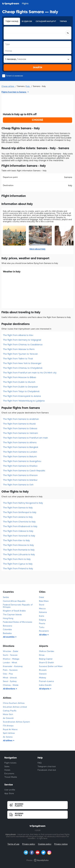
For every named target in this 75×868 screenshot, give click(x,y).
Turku (42, 627)
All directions (9, 689)
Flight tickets (10, 763)
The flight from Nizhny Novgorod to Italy (23, 503)
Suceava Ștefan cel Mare (51, 666)
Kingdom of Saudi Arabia (14, 611)
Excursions (9, 774)
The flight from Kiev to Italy (16, 540)
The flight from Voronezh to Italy (19, 536)
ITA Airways (8, 726)
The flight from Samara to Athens (20, 442)
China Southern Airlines (14, 703)
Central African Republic (14, 601)
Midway (43, 678)
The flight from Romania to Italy (19, 550)
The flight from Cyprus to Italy (18, 564)
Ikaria (42, 616)
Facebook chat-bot (47, 770)
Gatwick (43, 674)
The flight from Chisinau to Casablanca (23, 345)
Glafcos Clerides (47, 651)
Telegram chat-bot (47, 766)
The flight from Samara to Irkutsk (19, 424)
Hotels (7, 770)
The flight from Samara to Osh (18, 485)
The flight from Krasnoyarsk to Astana (22, 396)
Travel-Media (11, 777)
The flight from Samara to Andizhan (21, 419)
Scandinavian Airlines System (16, 722)
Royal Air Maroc (10, 729)
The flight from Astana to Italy (18, 517)
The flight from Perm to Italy (17, 559)
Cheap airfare (8, 86)
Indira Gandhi (45, 685)
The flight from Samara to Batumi (20, 457)
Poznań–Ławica (46, 681)
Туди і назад (12, 21)
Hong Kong (8, 618)
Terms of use (13, 844)
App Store (9, 793)
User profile (10, 790)
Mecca (42, 609)
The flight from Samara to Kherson (20, 475)
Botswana (7, 626)
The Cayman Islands (12, 615)
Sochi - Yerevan (10, 655)
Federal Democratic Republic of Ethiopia (18, 606)
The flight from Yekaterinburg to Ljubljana (24, 401)
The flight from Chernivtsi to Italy (19, 522)
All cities (43, 635)
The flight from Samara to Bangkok (21, 447)
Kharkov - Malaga (11, 659)
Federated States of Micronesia (17, 622)
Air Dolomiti (8, 718)
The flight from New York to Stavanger (22, 363)
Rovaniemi (44, 631)
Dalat (42, 597)
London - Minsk (10, 663)
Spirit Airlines (9, 733)
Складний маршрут (46, 21)
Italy (28, 86)
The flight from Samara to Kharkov (20, 466)
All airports (44, 689)
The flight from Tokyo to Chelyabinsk (21, 391)
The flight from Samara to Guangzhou (22, 461)
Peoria (42, 623)
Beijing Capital (46, 659)
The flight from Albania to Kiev (18, 335)
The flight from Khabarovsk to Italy (20, 526)
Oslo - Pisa (8, 674)
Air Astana (8, 737)
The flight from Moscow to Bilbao (20, 377)
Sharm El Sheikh (46, 663)
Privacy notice (61, 844)
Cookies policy (45, 844)
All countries (9, 637)
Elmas (42, 655)
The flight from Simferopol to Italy (20, 512)
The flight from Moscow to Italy (18, 545)
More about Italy (37, 249)
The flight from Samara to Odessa (20, 428)
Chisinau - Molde (11, 685)
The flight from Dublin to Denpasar (20, 387)
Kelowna (43, 612)
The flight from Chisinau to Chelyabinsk (23, 368)
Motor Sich (8, 714)
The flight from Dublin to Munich (19, 382)
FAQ (40, 763)
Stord (42, 605)
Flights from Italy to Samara (14, 92)
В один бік (27, 21)
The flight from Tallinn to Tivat (18, 359)
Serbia (6, 597)
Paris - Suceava (10, 670)
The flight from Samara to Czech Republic (24, 471)
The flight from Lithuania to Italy (19, 554)
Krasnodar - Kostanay (13, 666)
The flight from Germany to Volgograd (22, 340)
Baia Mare (44, 601)
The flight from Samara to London (20, 452)
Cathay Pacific (10, 711)
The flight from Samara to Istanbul (20, 480)
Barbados (7, 633)
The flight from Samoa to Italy (18, 508)
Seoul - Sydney (10, 681)
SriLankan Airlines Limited (15, 707)
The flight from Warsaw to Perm (19, 349)
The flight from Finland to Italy (18, 569)
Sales (7, 766)
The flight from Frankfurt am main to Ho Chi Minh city (30, 373)
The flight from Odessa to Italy (18, 531)
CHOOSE (37, 120)
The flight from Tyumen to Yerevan (20, 354)
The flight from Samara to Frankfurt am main (25, 438)
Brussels (43, 670)
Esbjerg (42, 620)
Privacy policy (29, 844)
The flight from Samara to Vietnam (20, 433)
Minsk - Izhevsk (10, 678)
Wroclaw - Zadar (11, 651)
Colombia (7, 629)
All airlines (8, 741)
